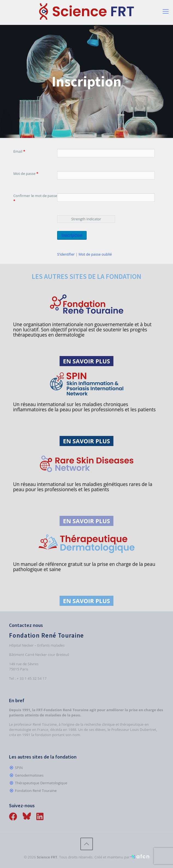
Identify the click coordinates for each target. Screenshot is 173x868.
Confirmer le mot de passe (35, 198)
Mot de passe (26, 173)
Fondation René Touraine (36, 791)
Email (19, 151)
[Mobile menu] (166, 11)
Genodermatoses (29, 775)
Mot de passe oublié (95, 254)
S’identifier (66, 254)
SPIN (19, 768)
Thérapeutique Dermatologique (41, 783)
